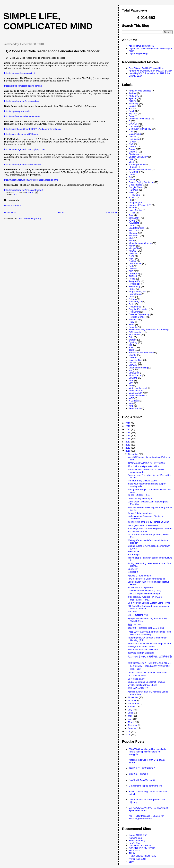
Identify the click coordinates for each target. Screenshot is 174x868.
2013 (128, 442)
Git (130, 177)
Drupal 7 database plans (140, 513)
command (134, 126)
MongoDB (134, 248)
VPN (131, 383)
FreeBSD (133, 172)
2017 (128, 429)
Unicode (133, 358)
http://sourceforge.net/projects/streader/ (24, 190)
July (130, 710)
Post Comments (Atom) (29, 219)
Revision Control (137, 317)
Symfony (133, 342)
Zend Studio (135, 408)
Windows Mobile (137, 396)
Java (131, 215)
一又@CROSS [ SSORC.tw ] (143, 856)
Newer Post (10, 213)
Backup (132, 106)
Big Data (133, 114)
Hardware (134, 190)
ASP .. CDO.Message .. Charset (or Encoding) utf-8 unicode (146, 817)
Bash (131, 108)
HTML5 (132, 197)
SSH (131, 337)
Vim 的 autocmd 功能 (138, 615)
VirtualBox (134, 373)
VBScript (133, 365)
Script (132, 324)
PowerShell (134, 284)
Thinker (132, 853)
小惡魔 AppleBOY (138, 859)
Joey (131, 862)
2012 (128, 445)
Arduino (133, 101)
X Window (134, 401)
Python (132, 299)
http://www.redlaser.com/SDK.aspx (21, 134)
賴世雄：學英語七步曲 (139, 495)
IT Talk (132, 213)
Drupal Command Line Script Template (147, 682)
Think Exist (134, 851)
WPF (131, 398)
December (134, 454)
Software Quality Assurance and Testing (148, 330)
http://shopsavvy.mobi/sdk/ (17, 111)
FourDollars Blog (137, 840)
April (131, 719)
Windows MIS (136, 393)
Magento (133, 233)
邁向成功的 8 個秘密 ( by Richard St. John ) (149, 522)
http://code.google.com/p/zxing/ (20, 73)
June (131, 713)
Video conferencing (138, 368)
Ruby (131, 322)
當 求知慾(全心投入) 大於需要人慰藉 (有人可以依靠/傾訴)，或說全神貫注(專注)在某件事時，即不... (150, 666)
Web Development (138, 388)
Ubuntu (132, 355)
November (134, 697)
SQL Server (134, 335)
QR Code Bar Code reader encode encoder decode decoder (53, 51)
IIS (130, 200)
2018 (128, 426)
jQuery (132, 220)
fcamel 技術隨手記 (138, 835)
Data (131, 131)
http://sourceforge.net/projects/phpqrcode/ (25, 149)
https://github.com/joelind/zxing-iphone (23, 86)
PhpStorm (134, 274)
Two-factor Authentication (141, 352)
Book (131, 116)
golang (132, 180)
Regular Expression (138, 309)
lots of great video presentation (143, 525)
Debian (132, 136)
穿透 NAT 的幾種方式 (138, 688)
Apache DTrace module (139, 576)
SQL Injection (135, 332)
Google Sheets (136, 187)
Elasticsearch (135, 154)
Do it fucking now (136, 679)
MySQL (132, 251)
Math (131, 241)
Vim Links (132, 612)
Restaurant (134, 312)
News (132, 256)
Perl (131, 266)
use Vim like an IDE (137, 531)
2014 (128, 438)
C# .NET (133, 124)
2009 (128, 731)
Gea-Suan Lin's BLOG (140, 846)
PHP (131, 271)
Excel (132, 162)
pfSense (133, 269)
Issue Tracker (135, 210)
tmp (131, 345)
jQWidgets (134, 223)
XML (131, 406)
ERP (131, 159)
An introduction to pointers (140, 587)
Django (132, 142)
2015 (128, 435)
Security (133, 327)
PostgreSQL (135, 281)
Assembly (134, 103)
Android (133, 93)
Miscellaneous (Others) (140, 243)
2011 (128, 448)
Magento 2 (134, 236)
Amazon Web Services (140, 91)
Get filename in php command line (146, 786)
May (130, 716)
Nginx (132, 258)
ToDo (15, 194)
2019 (128, 423)
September (134, 703)
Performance (135, 263)
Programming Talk (138, 291)
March (132, 722)
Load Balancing (136, 228)
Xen (131, 403)
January (132, 728)
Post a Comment (12, 206)
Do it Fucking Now (137, 676)
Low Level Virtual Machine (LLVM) (144, 591)
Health (132, 192)
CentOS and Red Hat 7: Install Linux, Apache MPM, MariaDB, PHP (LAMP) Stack (150, 69)
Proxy (132, 297)
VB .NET (133, 363)
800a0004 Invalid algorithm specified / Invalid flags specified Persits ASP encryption (147, 752)
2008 (128, 734)
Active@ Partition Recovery (141, 647)
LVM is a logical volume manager (144, 594)
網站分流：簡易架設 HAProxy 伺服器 (146, 628)
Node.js (133, 261)
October (132, 700)
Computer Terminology (140, 129)
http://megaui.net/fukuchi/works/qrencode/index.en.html (31, 180)
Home (61, 213)
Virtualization (135, 375)
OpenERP (133, 569)
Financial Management (140, 169)
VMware (133, 378)
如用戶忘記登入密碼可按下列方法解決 (146, 463)
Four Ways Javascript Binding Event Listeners (150, 528)
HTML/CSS (134, 195)
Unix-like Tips (135, 360)
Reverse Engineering (139, 314)
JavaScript (134, 218)
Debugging (134, 139)
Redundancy (135, 307)
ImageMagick (135, 203)
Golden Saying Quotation (141, 182)
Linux (131, 225)
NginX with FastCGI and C (142, 780)
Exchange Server (137, 164)
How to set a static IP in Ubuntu (143, 650)
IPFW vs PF (133, 551)
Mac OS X (134, 230)
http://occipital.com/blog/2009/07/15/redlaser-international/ (33, 129)
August (132, 707)
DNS (131, 144)
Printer (132, 289)
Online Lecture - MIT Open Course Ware (147, 673)
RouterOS (134, 319)
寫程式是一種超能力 (139, 774)
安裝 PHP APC (135, 625)
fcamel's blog (135, 838)
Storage (133, 340)
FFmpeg (133, 167)
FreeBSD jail (134, 555)
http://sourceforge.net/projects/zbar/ (22, 101)
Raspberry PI (135, 302)
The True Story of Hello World (142, 481)
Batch (132, 111)
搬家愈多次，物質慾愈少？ (142, 768)
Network (133, 253)
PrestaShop (135, 286)
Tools (131, 350)
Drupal (132, 149)
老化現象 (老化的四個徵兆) (141, 653)
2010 (128, 451)
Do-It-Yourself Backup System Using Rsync (149, 603)
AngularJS (134, 96)
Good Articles (135, 185)
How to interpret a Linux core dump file (147, 579)
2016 (128, 432)
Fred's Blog (134, 843)
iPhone (132, 208)
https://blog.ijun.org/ (138, 53)
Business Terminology (140, 119)
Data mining (135, 134)
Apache (133, 98)
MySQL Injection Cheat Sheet (142, 685)
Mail (131, 238)
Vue (131, 385)
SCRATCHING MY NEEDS (142, 848)
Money (132, 246)
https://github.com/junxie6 (141, 46)
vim (130, 370)
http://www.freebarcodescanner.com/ (22, 116)
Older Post (112, 213)
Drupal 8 (133, 152)
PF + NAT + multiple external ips (143, 466)
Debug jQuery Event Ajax (140, 499)
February (133, 725)
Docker (132, 147)
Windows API (135, 391)
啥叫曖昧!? (133, 572)
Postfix (132, 279)
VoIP (131, 380)
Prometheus (135, 294)
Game (132, 175)
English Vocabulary (138, 157)
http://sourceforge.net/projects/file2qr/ (23, 165)
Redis (132, 304)
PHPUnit (133, 276)
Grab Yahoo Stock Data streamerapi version (149, 643)
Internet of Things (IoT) (140, 205)
